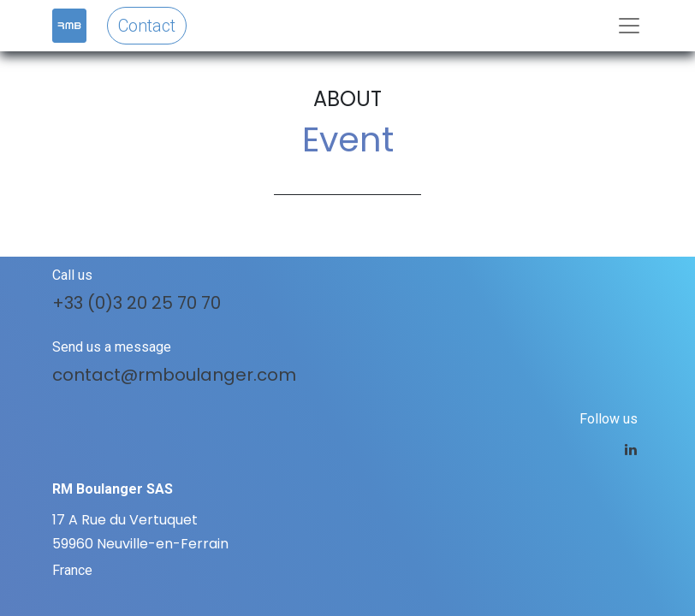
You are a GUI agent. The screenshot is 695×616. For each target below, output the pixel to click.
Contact (147, 26)
